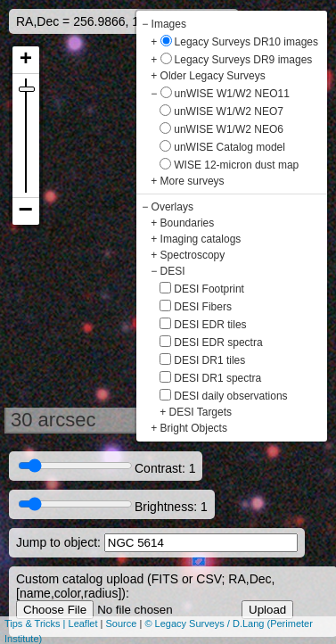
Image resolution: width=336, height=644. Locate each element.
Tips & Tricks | (37, 623)
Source (122, 623)
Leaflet (83, 623)
